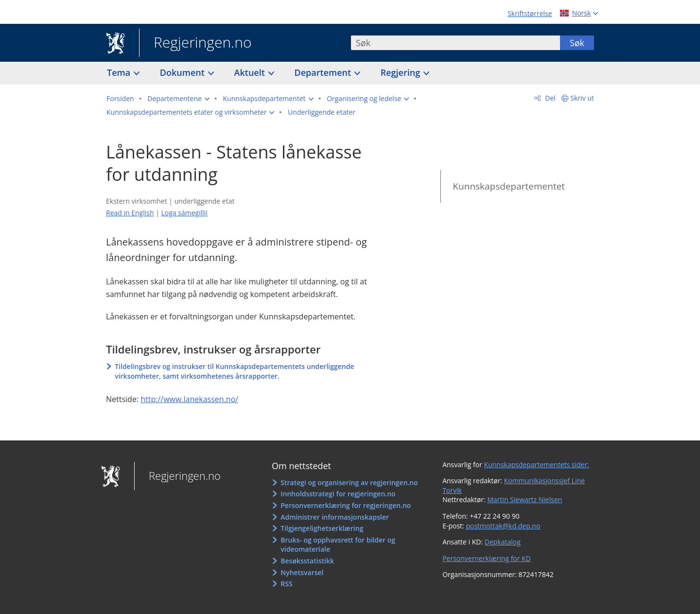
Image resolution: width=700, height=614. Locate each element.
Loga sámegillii (184, 213)
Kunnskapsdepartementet (509, 186)
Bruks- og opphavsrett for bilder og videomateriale (338, 545)
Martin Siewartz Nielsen (525, 500)
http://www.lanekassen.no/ (189, 399)
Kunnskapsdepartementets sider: (537, 465)
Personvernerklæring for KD (487, 558)
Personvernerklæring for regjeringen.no (346, 505)
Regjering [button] (402, 72)
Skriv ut (583, 98)
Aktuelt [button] (251, 72)
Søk (577, 43)
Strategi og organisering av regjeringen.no (349, 482)
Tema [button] (120, 72)
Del (550, 98)
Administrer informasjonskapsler (335, 517)
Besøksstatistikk (307, 561)
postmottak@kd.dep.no (503, 526)
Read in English (130, 213)
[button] (178, 99)
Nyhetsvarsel (302, 572)
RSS (286, 584)
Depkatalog (503, 542)
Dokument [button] (184, 72)
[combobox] (455, 43)
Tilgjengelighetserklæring (322, 528)
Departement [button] (324, 72)
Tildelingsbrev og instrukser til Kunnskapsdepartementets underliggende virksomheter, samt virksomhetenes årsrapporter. (234, 371)
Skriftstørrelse (530, 13)
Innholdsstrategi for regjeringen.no (338, 494)
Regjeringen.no (195, 43)
